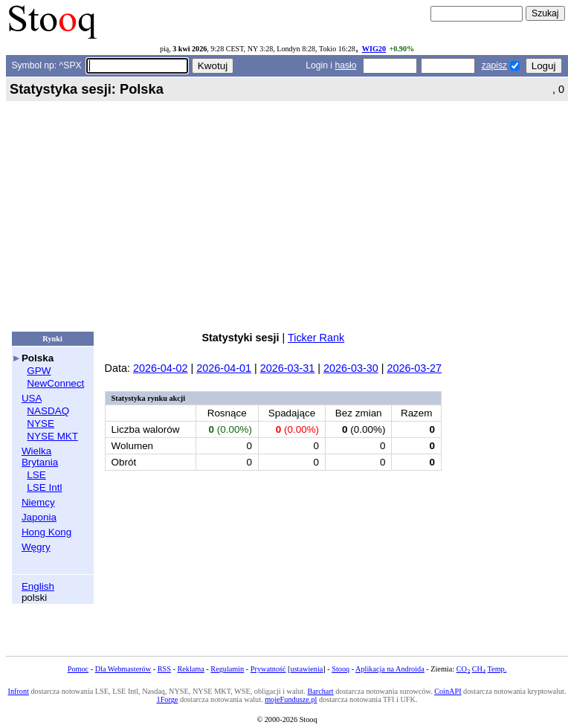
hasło (345, 65)
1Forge (168, 699)
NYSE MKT (52, 436)
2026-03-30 (351, 368)
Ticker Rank (316, 338)
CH (479, 669)
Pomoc (78, 669)
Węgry (36, 547)
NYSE (41, 423)
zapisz (494, 65)
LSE (36, 475)
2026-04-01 (224, 368)
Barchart (320, 691)
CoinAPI (448, 691)
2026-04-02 (161, 368)
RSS (164, 669)
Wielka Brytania (40, 457)
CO (463, 669)
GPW (39, 371)
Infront (18, 691)
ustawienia (307, 669)
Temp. (497, 669)
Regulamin (227, 669)
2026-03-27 (414, 368)
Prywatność (268, 669)
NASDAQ (48, 411)
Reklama (190, 669)
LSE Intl (44, 487)
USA (32, 398)
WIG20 (374, 49)
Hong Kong (46, 532)
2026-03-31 (288, 368)
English (38, 586)
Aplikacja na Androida (390, 669)
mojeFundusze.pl (291, 699)
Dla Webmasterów (123, 669)
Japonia (39, 517)
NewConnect (55, 383)
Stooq (341, 669)
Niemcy (38, 502)
